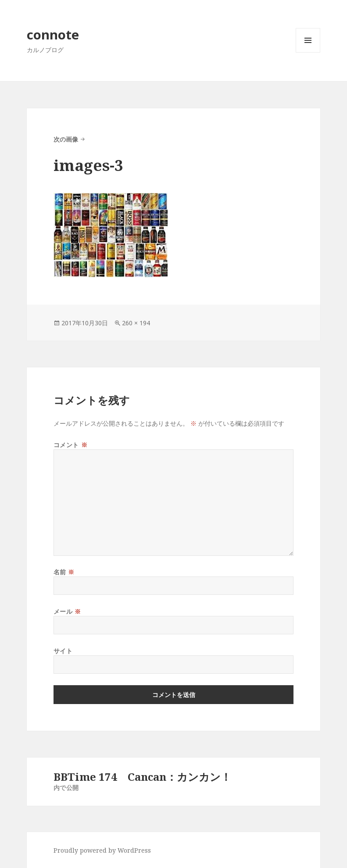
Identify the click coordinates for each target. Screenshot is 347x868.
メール (67, 611)
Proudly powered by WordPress (102, 850)
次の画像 (66, 139)
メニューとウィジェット (308, 52)
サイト (63, 651)
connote (53, 34)
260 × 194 (136, 323)
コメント (70, 445)
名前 (64, 572)
